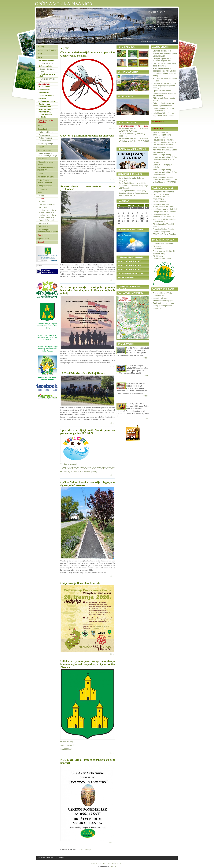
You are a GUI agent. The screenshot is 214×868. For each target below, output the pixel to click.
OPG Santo (157, 246)
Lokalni (41, 199)
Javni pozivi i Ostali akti (47, 80)
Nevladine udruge (44, 150)
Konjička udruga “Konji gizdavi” (165, 209)
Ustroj (40, 57)
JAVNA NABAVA (126, 277)
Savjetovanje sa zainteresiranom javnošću (48, 231)
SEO (121, 863)
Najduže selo (156, 12)
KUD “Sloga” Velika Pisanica (164, 207)
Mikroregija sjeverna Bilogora (45, 163)
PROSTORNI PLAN (127, 123)
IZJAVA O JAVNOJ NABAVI (131, 257)
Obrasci (40, 242)
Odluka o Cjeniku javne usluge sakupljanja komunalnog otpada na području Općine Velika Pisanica (88, 664)
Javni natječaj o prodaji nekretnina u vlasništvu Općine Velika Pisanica (165, 172)
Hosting (115, 863)
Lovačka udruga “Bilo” (162, 232)
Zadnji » (88, 850)
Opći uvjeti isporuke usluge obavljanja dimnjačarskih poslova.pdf (164, 306)
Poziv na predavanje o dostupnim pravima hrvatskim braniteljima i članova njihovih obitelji (88, 290)
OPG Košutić (158, 256)
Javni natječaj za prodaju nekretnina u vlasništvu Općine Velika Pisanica (165, 150)
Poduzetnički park (46, 132)
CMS (109, 863)
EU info (40, 173)
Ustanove (41, 126)
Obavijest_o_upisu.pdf (68, 464)
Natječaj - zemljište (160, 132)
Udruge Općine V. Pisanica (164, 192)
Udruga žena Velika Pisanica (164, 212)
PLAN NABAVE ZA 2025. (130, 261)
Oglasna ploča (43, 239)
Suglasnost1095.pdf (67, 745)
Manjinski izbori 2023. (48, 204)
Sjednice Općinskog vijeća (48, 70)
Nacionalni (43, 207)
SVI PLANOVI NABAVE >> (130, 273)
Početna (41, 47)
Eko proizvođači (45, 141)
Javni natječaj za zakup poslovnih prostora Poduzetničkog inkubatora (163, 137)
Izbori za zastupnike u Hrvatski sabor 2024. (47, 216)
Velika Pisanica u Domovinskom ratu (45, 181)
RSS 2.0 (113, 866)
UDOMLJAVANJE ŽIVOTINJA (132, 149)
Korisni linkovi (43, 226)
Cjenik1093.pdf (66, 749)
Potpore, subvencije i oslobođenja (46, 121)
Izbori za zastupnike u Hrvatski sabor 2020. (47, 211)
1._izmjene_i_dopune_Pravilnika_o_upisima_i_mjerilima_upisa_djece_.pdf (87, 468)
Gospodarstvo (43, 129)
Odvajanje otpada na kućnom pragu (133, 191)
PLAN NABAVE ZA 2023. (130, 269)
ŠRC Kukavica (159, 249)
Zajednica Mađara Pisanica (164, 229)
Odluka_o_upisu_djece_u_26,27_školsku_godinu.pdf (79, 472)
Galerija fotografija (45, 186)
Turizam (41, 147)
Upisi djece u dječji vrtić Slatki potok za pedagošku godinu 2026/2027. (88, 432)
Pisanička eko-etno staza (163, 244)
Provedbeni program (46, 177)
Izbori (40, 193)
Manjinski (42, 202)
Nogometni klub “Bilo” (161, 204)
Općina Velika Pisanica (47, 50)
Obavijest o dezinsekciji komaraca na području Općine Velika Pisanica (165, 53)
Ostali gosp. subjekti (46, 144)
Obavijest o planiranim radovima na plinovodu (87, 136)
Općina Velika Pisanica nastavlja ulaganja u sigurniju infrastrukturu (88, 484)
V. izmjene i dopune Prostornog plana (134, 126)
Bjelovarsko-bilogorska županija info (46, 169)
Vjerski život (42, 159)
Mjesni (41, 196)
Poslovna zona (44, 135)
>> (147, 205)
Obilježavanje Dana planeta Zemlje (81, 583)
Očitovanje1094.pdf (67, 741)
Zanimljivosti (42, 189)
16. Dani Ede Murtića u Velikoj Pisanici (83, 373)
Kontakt (40, 235)
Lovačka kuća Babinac (162, 259)
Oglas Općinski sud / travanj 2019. (132, 183)
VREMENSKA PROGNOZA (131, 230)
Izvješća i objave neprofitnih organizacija (48, 154)
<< (119, 205)
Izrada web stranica (98, 863)
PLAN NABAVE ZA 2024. (130, 265)
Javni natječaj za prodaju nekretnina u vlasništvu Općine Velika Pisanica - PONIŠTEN (165, 180)
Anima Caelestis (159, 202)
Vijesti (61, 41)
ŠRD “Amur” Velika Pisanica (164, 234)
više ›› (112, 129)
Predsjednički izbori (46, 220)
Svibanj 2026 (133, 205)
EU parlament (44, 223)
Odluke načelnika (47, 63)
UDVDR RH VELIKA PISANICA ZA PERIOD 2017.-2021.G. (162, 197)
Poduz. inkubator (45, 138)
